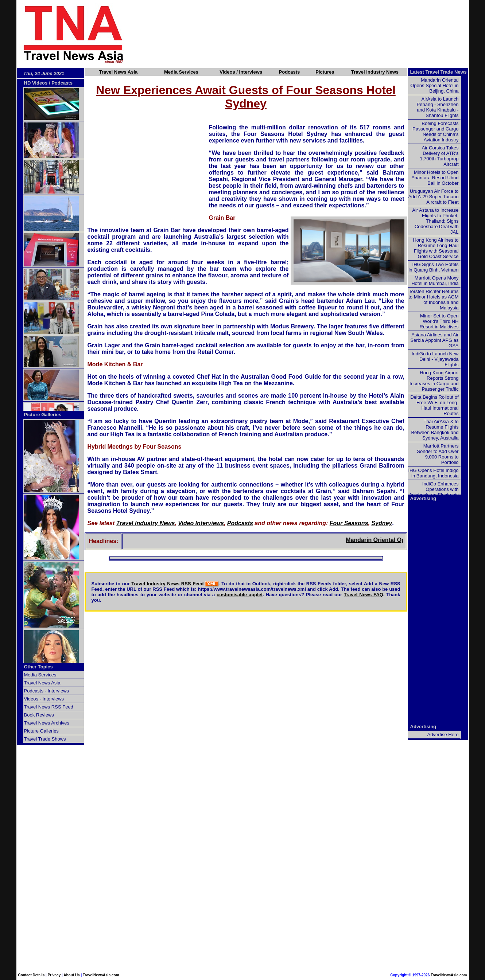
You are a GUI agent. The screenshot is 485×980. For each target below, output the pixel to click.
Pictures (325, 72)
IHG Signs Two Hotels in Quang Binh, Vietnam (433, 267)
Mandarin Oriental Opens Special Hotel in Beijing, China (434, 85)
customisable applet (240, 595)
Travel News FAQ (364, 595)
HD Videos (36, 83)
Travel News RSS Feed (49, 707)
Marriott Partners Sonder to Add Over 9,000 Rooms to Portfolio (438, 454)
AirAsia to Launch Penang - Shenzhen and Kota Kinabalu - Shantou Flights (438, 107)
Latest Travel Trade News (439, 72)
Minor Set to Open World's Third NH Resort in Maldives (439, 321)
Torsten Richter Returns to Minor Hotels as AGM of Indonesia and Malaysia (433, 300)
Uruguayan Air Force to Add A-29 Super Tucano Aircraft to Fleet (433, 197)
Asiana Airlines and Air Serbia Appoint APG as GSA (434, 340)
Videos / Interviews (241, 72)
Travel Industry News (375, 72)
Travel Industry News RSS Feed (167, 584)
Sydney (382, 523)
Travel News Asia (119, 72)
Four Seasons (349, 523)
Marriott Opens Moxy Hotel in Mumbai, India (435, 281)
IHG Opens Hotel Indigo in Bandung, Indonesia (433, 473)
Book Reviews (39, 715)
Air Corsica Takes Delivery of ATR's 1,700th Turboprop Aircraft (439, 156)
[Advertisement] (309, 34)
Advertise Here (443, 735)
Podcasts (290, 72)
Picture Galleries (43, 415)
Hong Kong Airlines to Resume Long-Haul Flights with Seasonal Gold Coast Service (436, 248)
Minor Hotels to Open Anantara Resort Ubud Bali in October (435, 178)
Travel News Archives (47, 723)
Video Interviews (201, 523)
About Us (71, 975)
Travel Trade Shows (45, 739)
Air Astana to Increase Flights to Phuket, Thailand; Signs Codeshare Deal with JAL (435, 221)
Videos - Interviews (44, 699)
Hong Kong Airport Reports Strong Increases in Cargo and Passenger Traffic (434, 381)
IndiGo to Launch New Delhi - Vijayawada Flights (435, 359)
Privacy (54, 975)
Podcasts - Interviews (47, 691)
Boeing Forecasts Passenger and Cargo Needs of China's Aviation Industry (435, 132)
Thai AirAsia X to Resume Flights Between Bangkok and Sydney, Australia (435, 430)
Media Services (181, 72)
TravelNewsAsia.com (101, 975)
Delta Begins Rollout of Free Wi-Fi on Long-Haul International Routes (434, 405)
